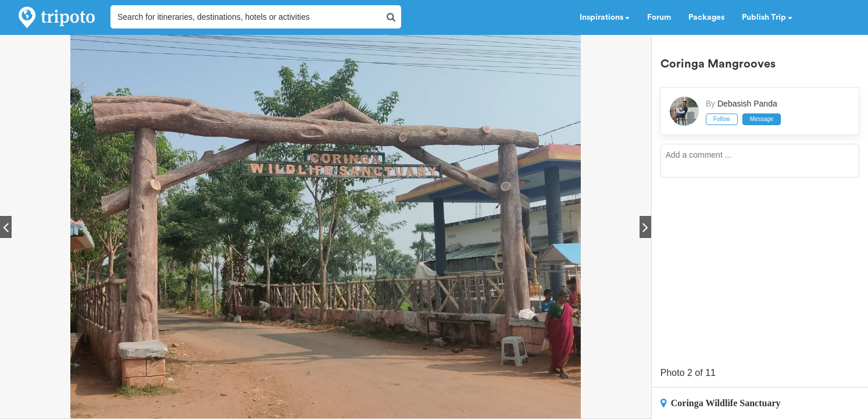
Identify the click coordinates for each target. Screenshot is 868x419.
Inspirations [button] (605, 17)
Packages (706, 17)
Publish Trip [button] (767, 17)
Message (762, 119)
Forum (659, 17)
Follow (722, 119)
